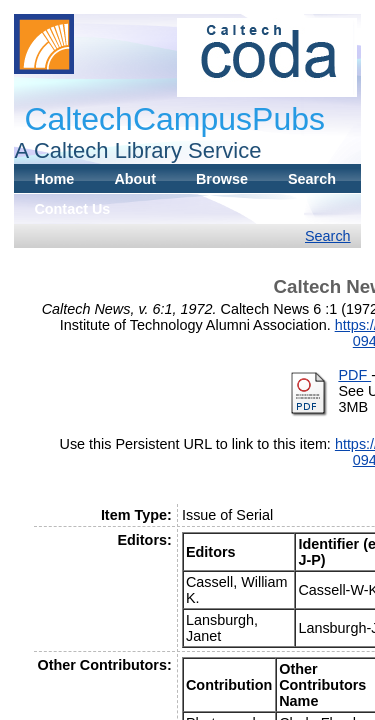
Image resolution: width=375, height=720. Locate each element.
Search (312, 179)
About (135, 179)
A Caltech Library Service (137, 150)
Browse (222, 179)
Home (54, 179)
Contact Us (72, 209)
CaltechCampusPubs (174, 119)
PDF (354, 375)
